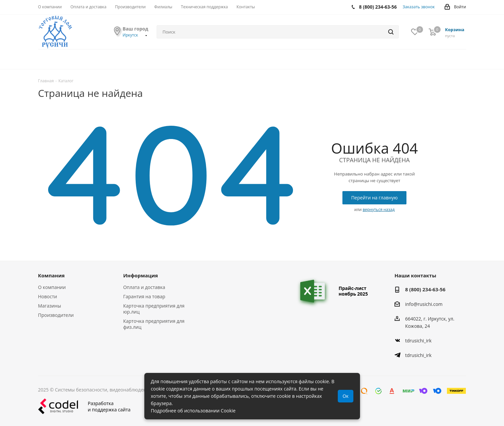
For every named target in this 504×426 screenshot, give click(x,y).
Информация (141, 275)
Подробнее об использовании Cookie (193, 411)
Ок (345, 396)
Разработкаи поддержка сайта (84, 406)
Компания (51, 275)
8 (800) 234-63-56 (425, 289)
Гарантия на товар (144, 296)
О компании (52, 287)
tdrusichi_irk (418, 341)
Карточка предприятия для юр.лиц (154, 309)
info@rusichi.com (424, 304)
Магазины (50, 306)
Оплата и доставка (144, 287)
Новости (48, 296)
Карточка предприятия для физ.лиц (154, 324)
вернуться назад (379, 210)
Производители (56, 315)
